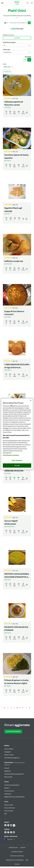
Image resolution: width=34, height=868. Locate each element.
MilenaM (9, 264)
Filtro (17, 38)
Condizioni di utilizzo (17, 852)
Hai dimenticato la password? (14, 774)
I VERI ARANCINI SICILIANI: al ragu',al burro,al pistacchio (17, 366)
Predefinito (17, 52)
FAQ (27, 860)
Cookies (17, 864)
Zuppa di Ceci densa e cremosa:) (14, 313)
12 (17, 45)
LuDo (8, 214)
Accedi (7, 768)
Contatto (23, 848)
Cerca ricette (9, 749)
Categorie (8, 752)
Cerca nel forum (10, 808)
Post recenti (8, 777)
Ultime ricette (9, 755)
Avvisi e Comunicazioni (12, 785)
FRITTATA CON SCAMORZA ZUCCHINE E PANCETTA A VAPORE (17, 576)
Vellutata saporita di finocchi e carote (14, 103)
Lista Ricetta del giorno (12, 758)
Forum (7, 782)
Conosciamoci (9, 791)
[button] (2, 3)
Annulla (7, 71)
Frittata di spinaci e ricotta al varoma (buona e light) (16, 682)
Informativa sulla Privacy (17, 856)
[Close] (31, 400)
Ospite (9, 107)
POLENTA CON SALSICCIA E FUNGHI (16, 629)
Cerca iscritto (9, 811)
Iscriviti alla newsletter (13, 731)
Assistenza (8, 794)
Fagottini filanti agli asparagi (13, 210)
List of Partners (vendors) (11, 455)
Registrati (7, 771)
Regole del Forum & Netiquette (14, 797)
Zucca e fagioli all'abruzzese (11, 522)
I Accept (17, 465)
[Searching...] (18, 23)
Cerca (6, 802)
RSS (6, 814)
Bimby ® (7, 788)
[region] (17, 434)
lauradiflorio (10, 526)
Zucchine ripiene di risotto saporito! (16, 156)
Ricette (7, 746)
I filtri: (5, 64)
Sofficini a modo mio (14, 261)
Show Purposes (17, 460)
